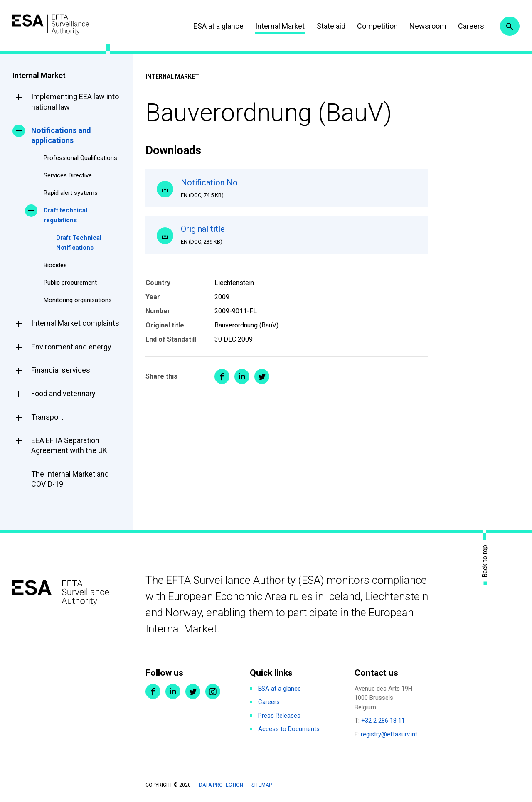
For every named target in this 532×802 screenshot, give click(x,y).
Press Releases (279, 716)
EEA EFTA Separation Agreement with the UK (69, 445)
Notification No (299, 190)
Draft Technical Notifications (79, 243)
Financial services (61, 370)
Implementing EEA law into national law (75, 102)
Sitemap (262, 785)
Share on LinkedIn (242, 383)
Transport (47, 417)
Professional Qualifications (80, 158)
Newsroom (422, 26)
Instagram (213, 691)
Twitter (193, 691)
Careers (465, 26)
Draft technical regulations (65, 215)
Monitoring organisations (78, 300)
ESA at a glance (213, 26)
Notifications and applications (61, 135)
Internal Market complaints (75, 323)
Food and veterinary (63, 393)
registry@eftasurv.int (389, 734)
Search (508, 26)
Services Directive (68, 175)
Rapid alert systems (71, 193)
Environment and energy (71, 347)
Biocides (55, 265)
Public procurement (70, 283)
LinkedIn (173, 691)
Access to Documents (289, 729)
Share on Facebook (222, 383)
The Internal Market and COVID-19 (70, 479)
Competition (372, 26)
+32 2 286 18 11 (383, 721)
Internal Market (274, 26)
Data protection (221, 785)
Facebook (153, 691)
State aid (325, 26)
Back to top (485, 561)
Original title (299, 239)
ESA (61, 25)
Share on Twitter (262, 383)
